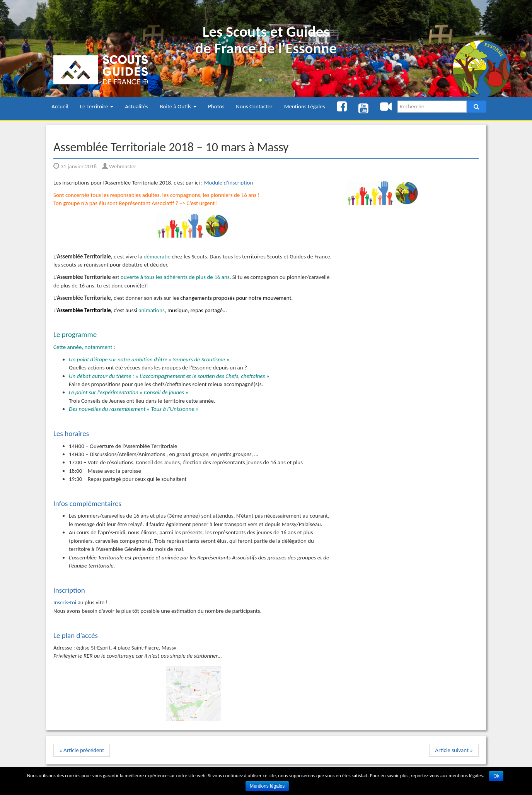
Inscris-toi (65, 602)
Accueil (60, 106)
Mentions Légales (305, 106)
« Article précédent (82, 750)
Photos (216, 106)
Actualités (136, 106)
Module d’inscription (229, 183)
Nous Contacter (254, 106)
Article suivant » (454, 750)
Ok (496, 776)
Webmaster (119, 166)
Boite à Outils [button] (178, 106)
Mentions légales (267, 786)
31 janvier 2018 (75, 166)
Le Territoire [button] (97, 106)
